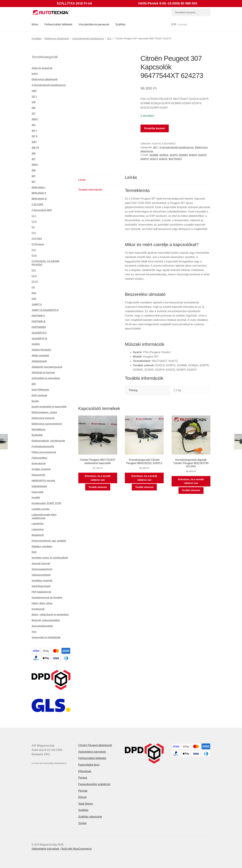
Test (34, 632)
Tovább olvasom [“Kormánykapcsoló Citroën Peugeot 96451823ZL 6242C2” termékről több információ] (144, 487)
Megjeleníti (38, 535)
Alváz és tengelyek (42, 68)
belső (35, 74)
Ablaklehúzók (39, 361)
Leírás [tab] (82, 180)
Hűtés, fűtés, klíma (42, 603)
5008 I (35, 165)
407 (34, 159)
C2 (33, 227)
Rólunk (83, 797)
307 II (35, 136)
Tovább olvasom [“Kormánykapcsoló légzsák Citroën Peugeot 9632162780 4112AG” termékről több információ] (191, 490)
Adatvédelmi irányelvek (92, 752)
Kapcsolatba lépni (89, 765)
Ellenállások (38, 429)
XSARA (36, 344)
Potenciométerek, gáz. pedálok (49, 541)
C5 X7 (35, 282)
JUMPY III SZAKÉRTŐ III (45, 310)
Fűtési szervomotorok (44, 452)
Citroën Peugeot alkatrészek (95, 745)
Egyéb (35, 401)
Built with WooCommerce (77, 849)
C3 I (34, 233)
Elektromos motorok (43, 418)
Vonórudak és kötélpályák (46, 637)
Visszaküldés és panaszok (94, 24)
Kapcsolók (38, 492)
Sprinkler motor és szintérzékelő (50, 558)
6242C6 (163, 159)
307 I (110, 38)
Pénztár (83, 791)
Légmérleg (38, 524)
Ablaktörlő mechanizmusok (47, 367)
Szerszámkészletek (42, 626)
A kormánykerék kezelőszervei (88, 38)
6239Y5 (202, 155)
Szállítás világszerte (90, 817)
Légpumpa (38, 529)
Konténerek (38, 609)
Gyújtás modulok (41, 469)
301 (34, 125)
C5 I (34, 270)
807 (34, 182)
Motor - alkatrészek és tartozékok (50, 615)
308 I (34, 142)
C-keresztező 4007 (42, 210)
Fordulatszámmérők (43, 446)
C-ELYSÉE (37, 204)
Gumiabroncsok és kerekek (47, 598)
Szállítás (120, 24)
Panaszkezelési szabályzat (94, 784)
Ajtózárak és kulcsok (43, 372)
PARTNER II (38, 316)
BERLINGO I (38, 187)
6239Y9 (145, 159)
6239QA (164, 155)
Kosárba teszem (155, 128)
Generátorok (39, 463)
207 (34, 113)
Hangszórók (38, 475)
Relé (34, 552)
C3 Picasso (38, 244)
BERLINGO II (39, 193)
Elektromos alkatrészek (57, 38)
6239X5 (193, 155)
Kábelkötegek (39, 486)
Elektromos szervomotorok (47, 424)
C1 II (34, 222)
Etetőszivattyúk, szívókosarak (48, 441)
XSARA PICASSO (41, 350)
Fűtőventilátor (39, 458)
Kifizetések (85, 771)
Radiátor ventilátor (42, 546)
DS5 (34, 299)
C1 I (34, 216)
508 (34, 170)
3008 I (35, 119)
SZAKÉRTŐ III (39, 339)
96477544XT (175, 159)
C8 (33, 287)
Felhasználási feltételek (58, 24)
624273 (154, 159)
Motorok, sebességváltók (46, 620)
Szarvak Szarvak (41, 563)
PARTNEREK (39, 327)
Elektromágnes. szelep (44, 412)
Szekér (83, 823)
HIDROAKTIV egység (43, 481)
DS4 (34, 293)
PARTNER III (38, 321)
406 (34, 153)
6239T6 (174, 155)
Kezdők (36, 498)
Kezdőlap (36, 38)
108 (34, 102)
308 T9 (35, 148)
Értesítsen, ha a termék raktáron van (98, 478)
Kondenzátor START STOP (46, 503)
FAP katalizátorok (41, 592)
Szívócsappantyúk (42, 569)
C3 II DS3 (37, 239)
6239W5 (183, 155)
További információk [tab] (90, 190)
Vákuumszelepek (41, 575)
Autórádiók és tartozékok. (46, 378)
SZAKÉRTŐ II (39, 333)
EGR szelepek (39, 395)
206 (34, 108)
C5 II (34, 276)
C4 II (34, 255)
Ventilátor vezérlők (42, 581)
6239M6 (154, 155)
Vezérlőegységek (41, 586)
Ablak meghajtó (40, 356)
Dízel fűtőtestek (40, 390)
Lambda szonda (41, 509)
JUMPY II (37, 304)
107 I (34, 96)
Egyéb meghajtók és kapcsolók (49, 407)
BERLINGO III (39, 199)
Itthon (35, 24)
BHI (34, 384)
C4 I (34, 250)
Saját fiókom (86, 804)
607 (34, 176)
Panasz (83, 778)
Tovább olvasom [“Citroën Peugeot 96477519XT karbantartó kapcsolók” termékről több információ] (98, 487)
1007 (34, 91)
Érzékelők (37, 435)
